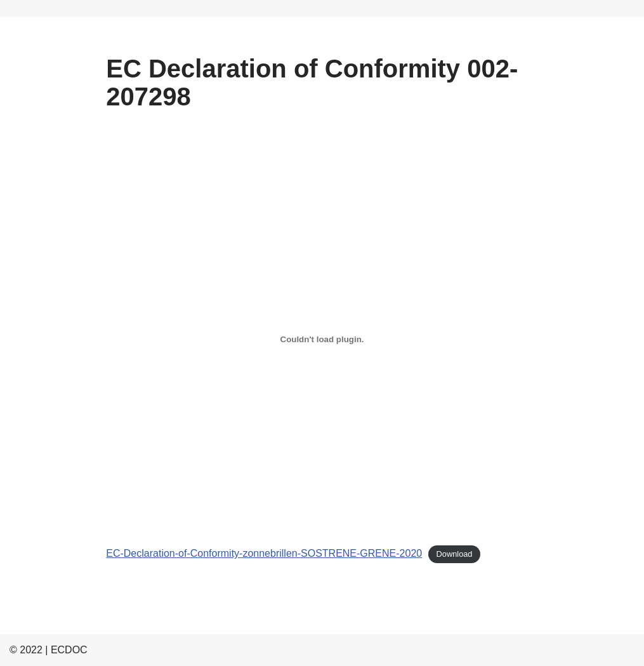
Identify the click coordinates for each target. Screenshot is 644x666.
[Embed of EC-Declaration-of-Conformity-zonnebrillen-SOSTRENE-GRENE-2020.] (322, 339)
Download (455, 554)
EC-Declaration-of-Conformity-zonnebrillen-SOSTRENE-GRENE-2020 (264, 553)
